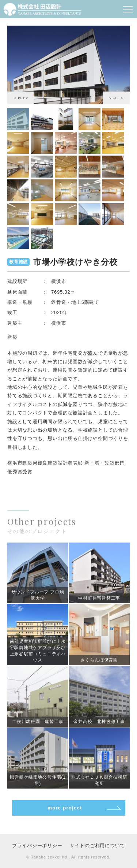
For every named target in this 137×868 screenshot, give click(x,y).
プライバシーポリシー (37, 845)
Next (116, 98)
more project (65, 808)
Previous (20, 98)
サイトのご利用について (98, 845)
